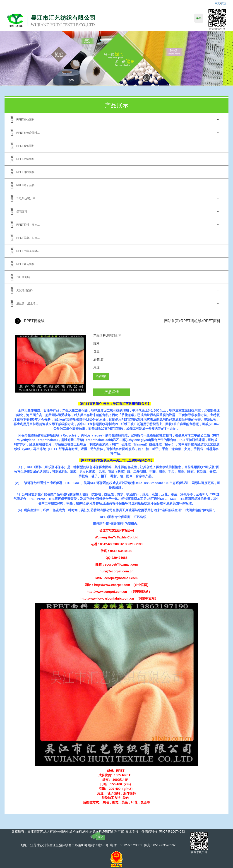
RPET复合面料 (25, 264)
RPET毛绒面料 (25, 159)
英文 (224, 3)
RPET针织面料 (25, 172)
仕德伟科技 (149, 832)
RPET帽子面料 (25, 185)
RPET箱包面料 (25, 120)
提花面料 (22, 212)
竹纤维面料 (23, 277)
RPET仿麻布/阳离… (28, 251)
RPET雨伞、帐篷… (28, 238)
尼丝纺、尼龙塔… (27, 304)
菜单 (199, 18)
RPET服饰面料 (25, 146)
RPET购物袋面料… (28, 133)
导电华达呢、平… (27, 198)
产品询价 (101, 376)
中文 (217, 3)
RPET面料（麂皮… (28, 225)
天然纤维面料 (24, 290)
